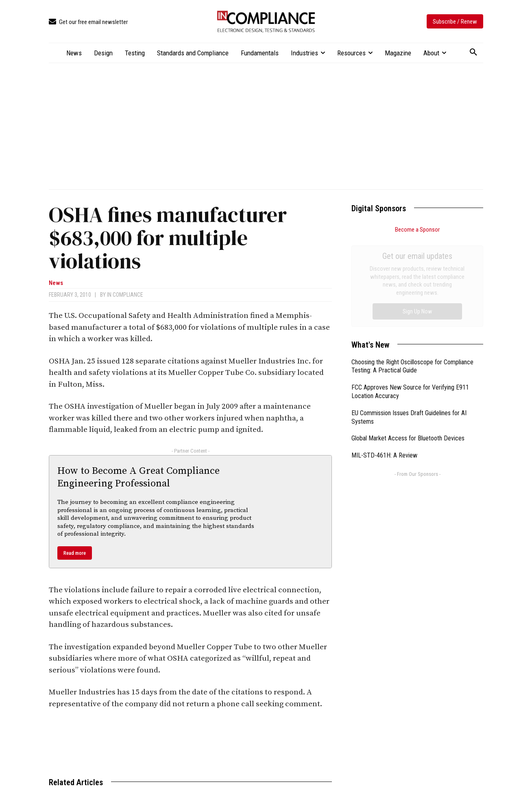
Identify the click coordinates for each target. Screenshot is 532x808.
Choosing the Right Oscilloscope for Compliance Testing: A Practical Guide (412, 275)
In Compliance (125, 295)
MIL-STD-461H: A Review (384, 364)
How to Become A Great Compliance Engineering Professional (138, 477)
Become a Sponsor (417, 230)
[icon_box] (88, 22)
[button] (473, 53)
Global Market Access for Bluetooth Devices (408, 347)
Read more (75, 553)
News (56, 283)
